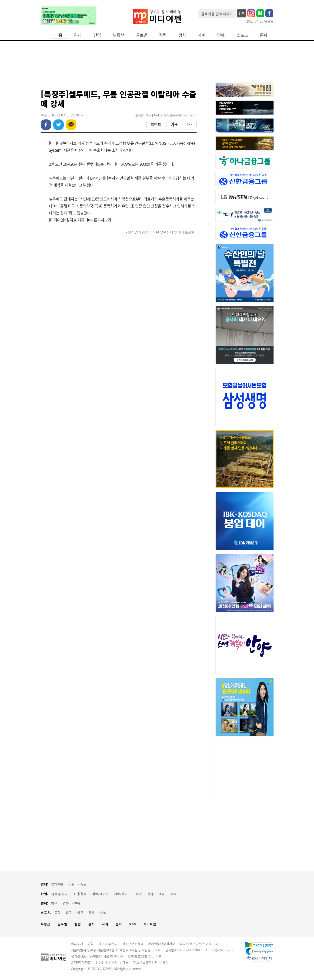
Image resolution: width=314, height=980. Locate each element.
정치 (182, 35)
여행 (103, 913)
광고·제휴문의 (108, 944)
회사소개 (77, 944)
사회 (202, 35)
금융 (72, 884)
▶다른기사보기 (99, 220)
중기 (139, 894)
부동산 (118, 35)
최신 (54, 903)
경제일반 (57, 884)
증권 (83, 884)
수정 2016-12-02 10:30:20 (62, 115)
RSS (133, 924)
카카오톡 (71, 125)
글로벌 (142, 35)
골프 (92, 913)
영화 (66, 903)
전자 (150, 894)
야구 (80, 913)
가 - (189, 124)
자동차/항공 (59, 894)
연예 (221, 35)
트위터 (58, 125)
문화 (264, 35)
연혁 (91, 944)
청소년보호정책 (133, 944)
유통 (173, 894)
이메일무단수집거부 (162, 944)
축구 (69, 913)
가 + (174, 124)
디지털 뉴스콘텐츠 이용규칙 (199, 944)
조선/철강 (80, 894)
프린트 (156, 124)
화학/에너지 (100, 894)
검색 (242, 13)
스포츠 (242, 35)
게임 (162, 894)
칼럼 (163, 35)
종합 (57, 913)
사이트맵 (150, 924)
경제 (78, 35)
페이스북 (46, 125)
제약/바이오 (122, 894)
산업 (97, 35)
